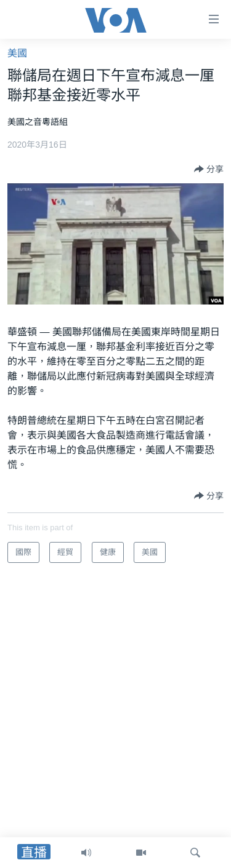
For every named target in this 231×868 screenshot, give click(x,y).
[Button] (209, 169)
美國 (17, 53)
